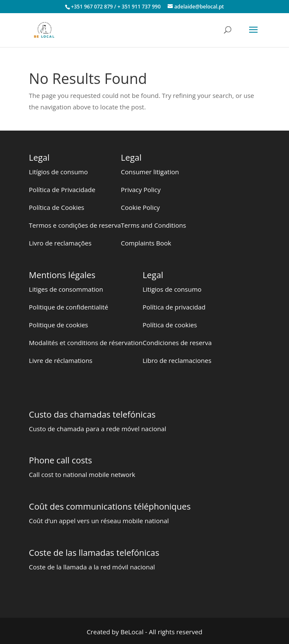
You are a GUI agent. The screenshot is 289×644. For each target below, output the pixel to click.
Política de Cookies (56, 207)
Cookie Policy (140, 207)
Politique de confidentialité (69, 307)
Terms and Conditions (154, 225)
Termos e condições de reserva (75, 225)
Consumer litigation (150, 172)
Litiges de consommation (66, 289)
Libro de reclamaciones (177, 360)
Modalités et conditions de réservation (86, 343)
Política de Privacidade (62, 190)
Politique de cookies (58, 325)
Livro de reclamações (60, 243)
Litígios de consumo (58, 172)
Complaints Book (146, 243)
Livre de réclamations (61, 360)
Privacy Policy (141, 190)
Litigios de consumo (172, 289)
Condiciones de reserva (177, 343)
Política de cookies (170, 325)
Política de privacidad (174, 307)
